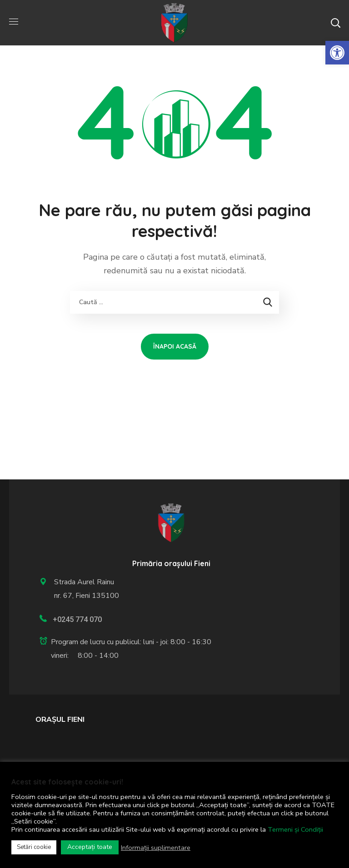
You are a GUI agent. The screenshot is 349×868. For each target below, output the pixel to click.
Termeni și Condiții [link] (295, 829)
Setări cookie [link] (34, 847)
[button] (335, 23)
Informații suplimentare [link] (156, 848)
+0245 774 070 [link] (77, 619)
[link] (337, 53)
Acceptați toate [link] (90, 847)
